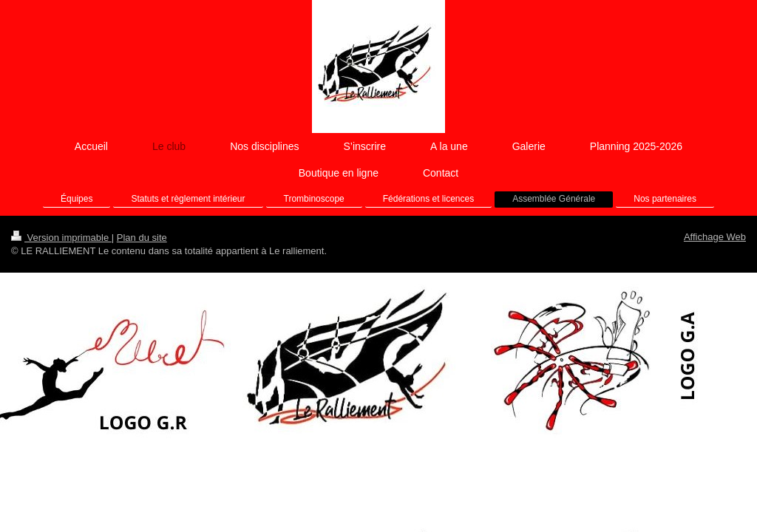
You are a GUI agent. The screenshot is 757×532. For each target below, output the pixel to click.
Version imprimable (61, 238)
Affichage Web (715, 237)
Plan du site (142, 238)
